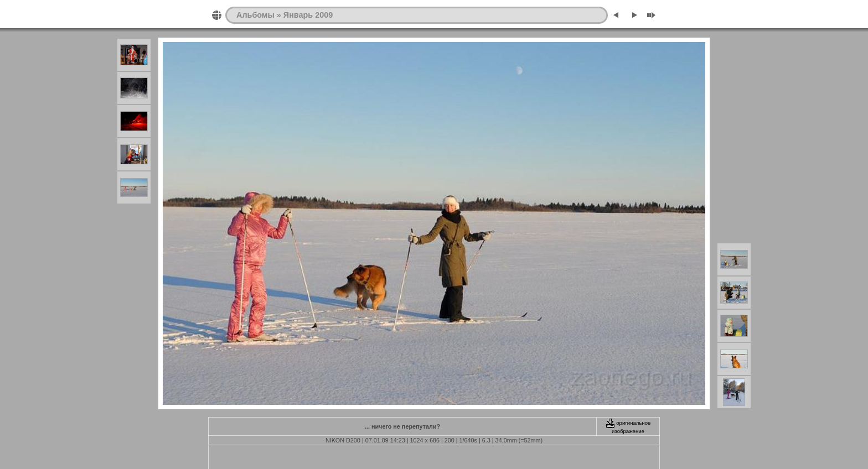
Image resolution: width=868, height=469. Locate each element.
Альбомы (255, 15)
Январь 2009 (308, 15)
